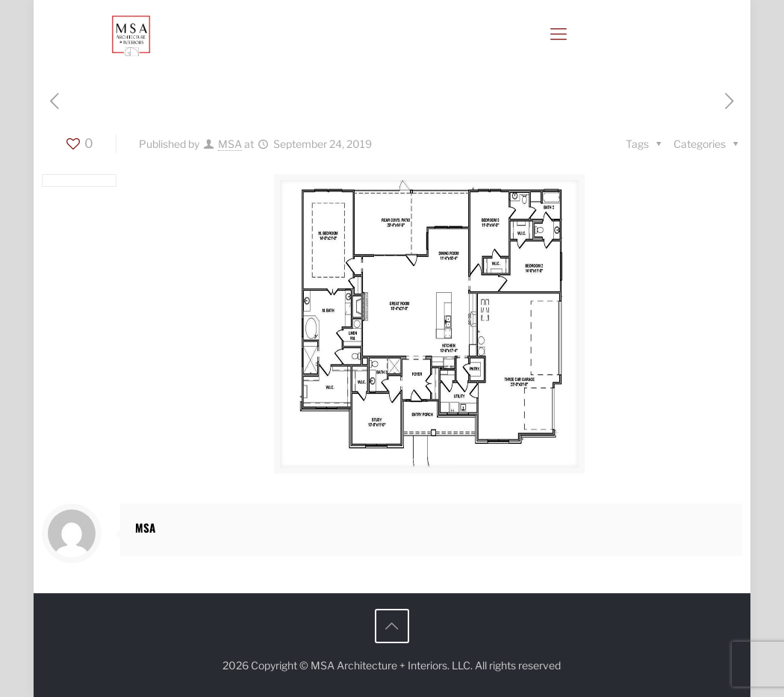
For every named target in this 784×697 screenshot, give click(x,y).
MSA (230, 144)
